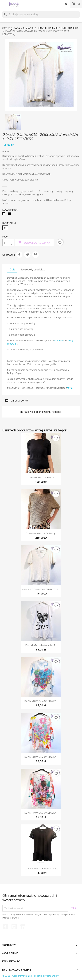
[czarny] (10, 215)
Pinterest (35, 255)
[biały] (4, 215)
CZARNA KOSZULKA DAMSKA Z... (41, 869)
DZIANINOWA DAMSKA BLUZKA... (41, 701)
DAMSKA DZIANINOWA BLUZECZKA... (41, 589)
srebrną (59, 340)
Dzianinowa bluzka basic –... (41, 477)
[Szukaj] (41, 14)
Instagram (14, 927)
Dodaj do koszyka (34, 243)
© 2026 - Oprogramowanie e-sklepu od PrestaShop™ (31, 976)
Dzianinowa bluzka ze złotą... (41, 533)
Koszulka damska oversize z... (41, 645)
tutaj (70, 388)
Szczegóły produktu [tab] (33, 270)
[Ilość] (6, 243)
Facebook (5, 927)
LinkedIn (23, 927)
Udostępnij (19, 255)
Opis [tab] (12, 270)
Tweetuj (27, 255)
